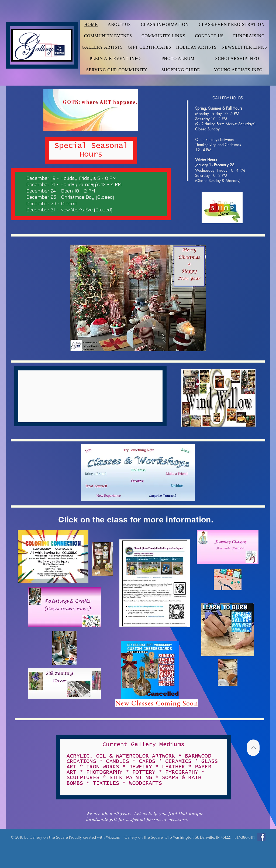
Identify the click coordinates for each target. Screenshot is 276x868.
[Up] (253, 748)
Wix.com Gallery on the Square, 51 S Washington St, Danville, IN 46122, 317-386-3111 (180, 837)
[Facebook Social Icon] (261, 837)
